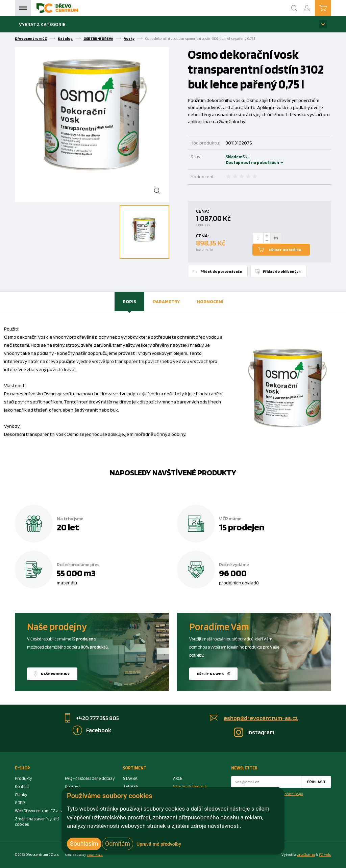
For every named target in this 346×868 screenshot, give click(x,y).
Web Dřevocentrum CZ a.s (38, 811)
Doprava (73, 786)
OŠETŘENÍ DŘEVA (98, 38)
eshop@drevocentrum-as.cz (261, 718)
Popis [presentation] (129, 301)
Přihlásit (316, 782)
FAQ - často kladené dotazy (90, 778)
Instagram (261, 732)
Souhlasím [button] (84, 844)
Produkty (23, 778)
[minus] (267, 241)
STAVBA (130, 778)
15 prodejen (242, 527)
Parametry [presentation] (166, 301)
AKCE (178, 778)
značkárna (306, 854)
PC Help (325, 854)
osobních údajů (291, 794)
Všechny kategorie (190, 786)
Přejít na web (210, 674)
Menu (23, 8)
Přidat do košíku (285, 250)
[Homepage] (57, 8)
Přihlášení (312, 5)
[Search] (294, 8)
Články (21, 795)
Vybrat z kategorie (42, 24)
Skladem (235, 160)
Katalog (65, 38)
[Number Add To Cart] (258, 238)
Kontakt (22, 786)
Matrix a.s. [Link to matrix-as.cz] (95, 854)
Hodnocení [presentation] (210, 301)
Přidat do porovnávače (221, 271)
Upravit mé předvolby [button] (159, 844)
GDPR (20, 803)
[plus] (267, 235)
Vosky (129, 38)
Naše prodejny (55, 674)
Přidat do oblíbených (282, 271)
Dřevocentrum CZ (31, 38)
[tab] (129, 301)
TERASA (131, 786)
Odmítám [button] (118, 844)
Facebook (99, 730)
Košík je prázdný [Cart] (331, 8)
